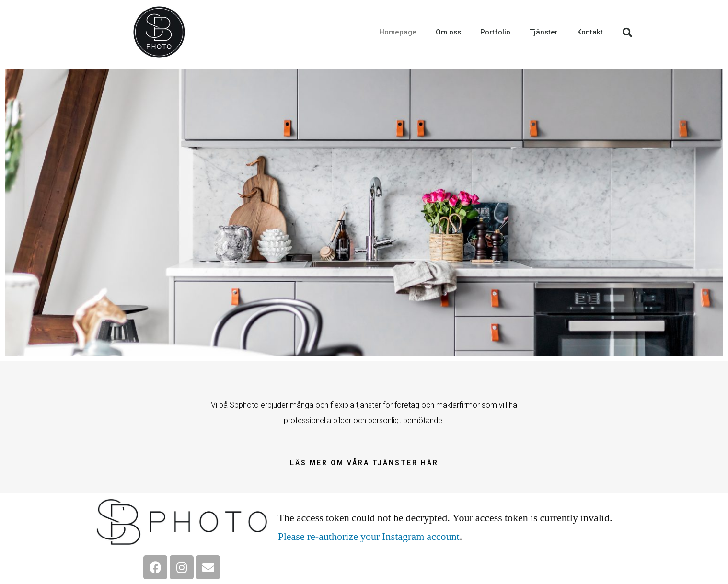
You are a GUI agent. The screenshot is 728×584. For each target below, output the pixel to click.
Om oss (448, 32)
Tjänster (544, 32)
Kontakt (590, 32)
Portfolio (495, 32)
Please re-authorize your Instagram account (368, 537)
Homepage (398, 32)
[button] (364, 465)
